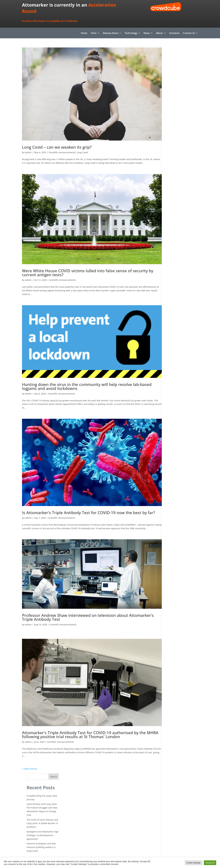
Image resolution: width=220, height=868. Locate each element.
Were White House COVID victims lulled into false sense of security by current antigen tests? (85, 263)
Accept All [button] (210, 863)
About (159, 33)
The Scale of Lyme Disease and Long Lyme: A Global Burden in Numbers (182, 97)
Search (193, 51)
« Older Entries (30, 743)
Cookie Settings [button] (193, 863)
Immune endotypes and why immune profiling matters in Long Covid (181, 121)
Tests (94, 33)
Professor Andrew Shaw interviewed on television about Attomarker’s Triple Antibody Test (75, 598)
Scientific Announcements (62, 146)
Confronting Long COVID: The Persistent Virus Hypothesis (181, 154)
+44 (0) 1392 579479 (128, 830)
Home (84, 33)
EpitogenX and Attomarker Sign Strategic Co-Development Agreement (182, 109)
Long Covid (82, 146)
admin (28, 146)
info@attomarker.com (129, 821)
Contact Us (189, 33)
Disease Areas (111, 33)
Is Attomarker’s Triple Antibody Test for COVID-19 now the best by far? (84, 493)
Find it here (110, 799)
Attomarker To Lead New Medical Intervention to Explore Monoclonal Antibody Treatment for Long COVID (182, 169)
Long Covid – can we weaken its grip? (57, 140)
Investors (174, 33)
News (147, 33)
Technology (131, 33)
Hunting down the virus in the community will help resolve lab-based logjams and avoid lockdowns (87, 371)
